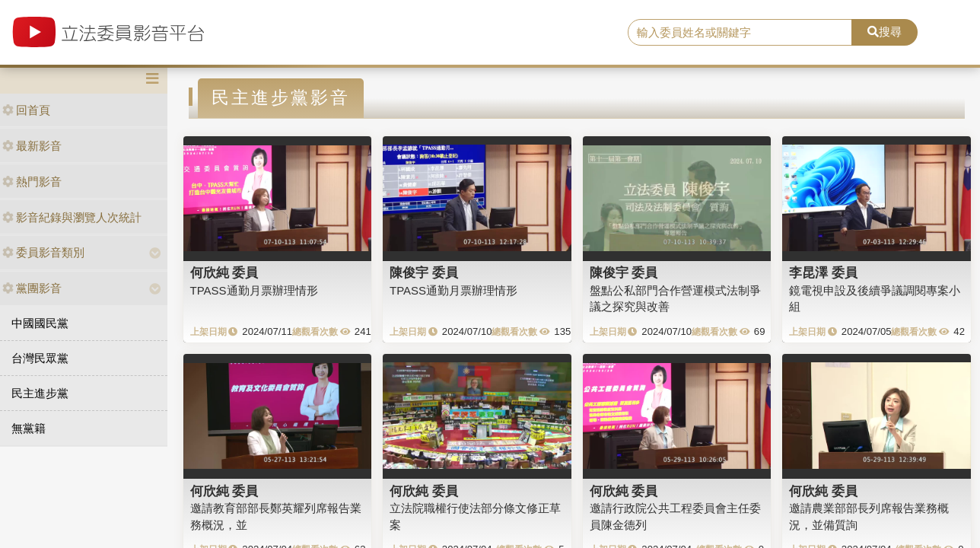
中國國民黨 (40, 323)
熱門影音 (32, 182)
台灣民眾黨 (40, 358)
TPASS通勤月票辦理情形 (254, 290)
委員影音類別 (43, 252)
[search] (740, 33)
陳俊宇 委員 (424, 272)
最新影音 (32, 146)
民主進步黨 (40, 393)
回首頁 (26, 110)
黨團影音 (32, 288)
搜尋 (885, 32)
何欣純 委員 (224, 272)
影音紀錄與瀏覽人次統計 (72, 217)
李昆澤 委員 (823, 272)
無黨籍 (29, 428)
